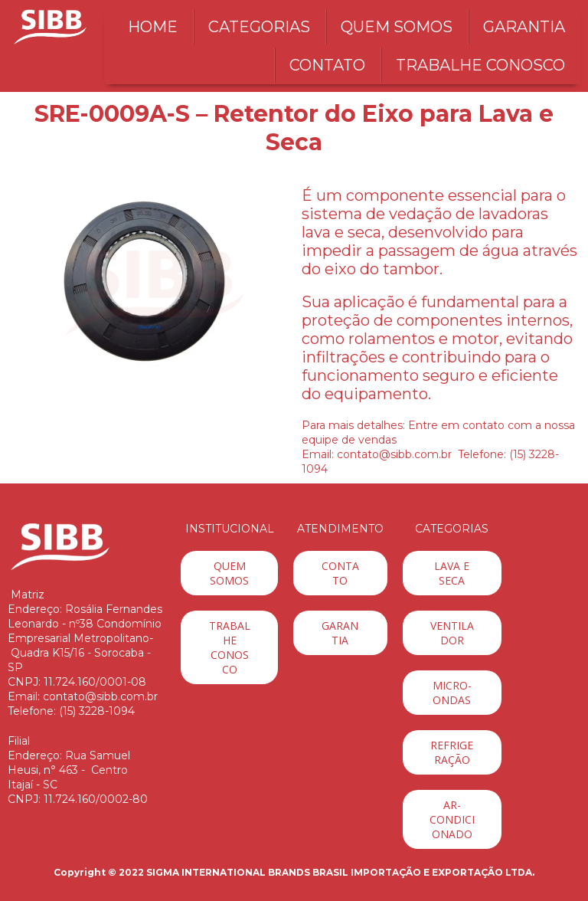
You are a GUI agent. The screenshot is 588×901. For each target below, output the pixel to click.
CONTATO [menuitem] (327, 65)
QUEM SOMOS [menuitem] (397, 27)
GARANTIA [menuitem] (524, 27)
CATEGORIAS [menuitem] (259, 27)
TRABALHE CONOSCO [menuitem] (480, 65)
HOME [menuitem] (153, 27)
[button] (229, 573)
